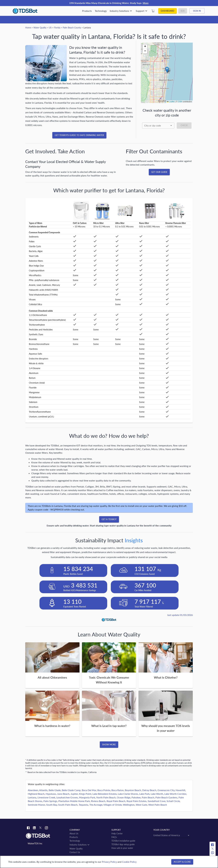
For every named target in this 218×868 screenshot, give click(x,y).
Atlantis (43, 790)
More (146, 3)
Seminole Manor (36, 805)
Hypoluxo (51, 794)
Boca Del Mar (89, 790)
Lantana (32, 797)
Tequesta (83, 805)
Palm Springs (50, 801)
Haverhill (180, 790)
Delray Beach (149, 790)
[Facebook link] (28, 828)
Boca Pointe (104, 790)
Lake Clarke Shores (128, 794)
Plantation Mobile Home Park (74, 801)
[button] (167, 70)
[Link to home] (46, 836)
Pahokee (136, 797)
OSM (180, 102)
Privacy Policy (109, 862)
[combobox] (158, 126)
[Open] (171, 126)
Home (28, 28)
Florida (57, 28)
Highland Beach (36, 794)
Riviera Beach (98, 801)
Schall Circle (173, 801)
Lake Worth (157, 794)
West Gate (141, 805)
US (50, 28)
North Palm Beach (106, 797)
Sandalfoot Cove (157, 801)
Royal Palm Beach (116, 801)
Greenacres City (166, 790)
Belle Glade (55, 790)
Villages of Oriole (113, 805)
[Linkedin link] (34, 828)
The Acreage (96, 805)
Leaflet (171, 102)
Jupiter (74, 794)
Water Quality (40, 28)
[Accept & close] (182, 862)
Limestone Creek (46, 797)
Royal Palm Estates (137, 801)
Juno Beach (63, 794)
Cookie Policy (129, 862)
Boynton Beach (133, 790)
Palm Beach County (72, 28)
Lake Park (144, 794)
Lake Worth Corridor (175, 794)
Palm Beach (148, 797)
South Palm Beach (68, 805)
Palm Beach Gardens (166, 797)
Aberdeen (33, 790)
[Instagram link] (46, 828)
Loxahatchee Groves (67, 797)
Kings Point (85, 794)
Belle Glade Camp (71, 790)
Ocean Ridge (124, 797)
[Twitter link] (40, 828)
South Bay (52, 805)
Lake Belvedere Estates (105, 794)
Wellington (129, 805)
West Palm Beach (158, 805)
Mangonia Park (87, 797)
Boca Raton (118, 790)
